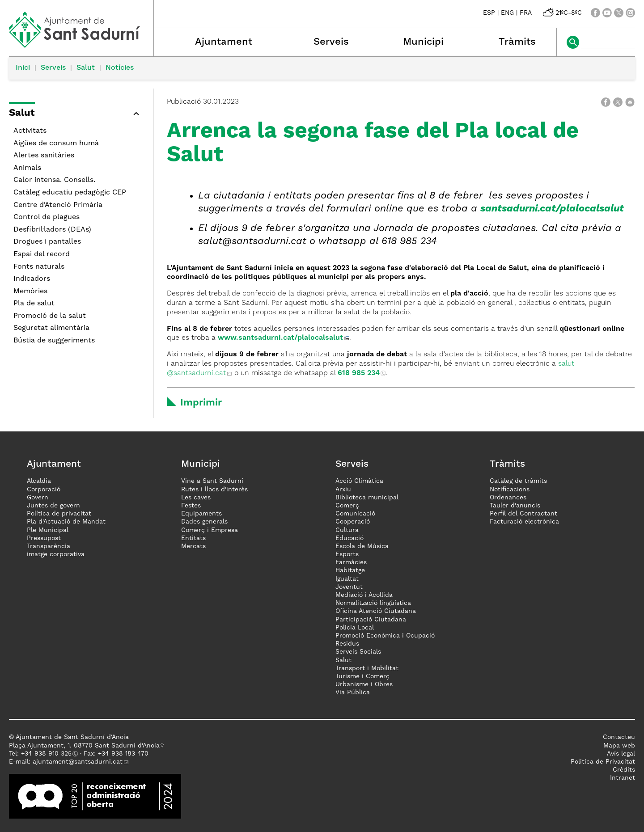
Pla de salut (34, 304)
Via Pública (353, 693)
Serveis (331, 42)
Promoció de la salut (50, 316)
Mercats (193, 546)
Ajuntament (224, 42)
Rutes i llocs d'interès (214, 490)
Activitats (30, 131)
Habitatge (350, 570)
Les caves (196, 498)
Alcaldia (39, 481)
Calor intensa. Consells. (54, 180)
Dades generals (204, 522)
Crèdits (624, 770)
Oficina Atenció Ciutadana (376, 611)
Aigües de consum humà (56, 144)
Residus (347, 644)
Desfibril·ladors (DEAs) (52, 230)
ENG (507, 13)
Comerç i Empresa (210, 530)
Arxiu (343, 490)
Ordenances (508, 498)
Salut (86, 68)
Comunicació (355, 514)
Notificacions (510, 490)
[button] (76, 115)
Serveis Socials (358, 652)
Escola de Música (362, 546)
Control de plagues (47, 217)
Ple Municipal (48, 530)
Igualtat (347, 579)
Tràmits (517, 42)
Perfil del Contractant (523, 514)
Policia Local (355, 628)
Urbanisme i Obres (364, 684)
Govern (38, 498)
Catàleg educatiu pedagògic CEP (70, 193)
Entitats (193, 538)
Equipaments (201, 514)
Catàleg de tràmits (518, 481)
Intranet (623, 778)
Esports (347, 554)
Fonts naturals (39, 267)
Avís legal (621, 754)
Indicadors (32, 279)
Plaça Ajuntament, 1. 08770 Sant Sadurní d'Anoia (84, 746)
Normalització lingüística (373, 603)
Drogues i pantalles (47, 242)
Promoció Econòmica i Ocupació (385, 636)
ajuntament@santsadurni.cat (78, 762)
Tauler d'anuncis (515, 506)
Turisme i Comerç (362, 676)
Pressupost (44, 538)
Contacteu (619, 737)
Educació (350, 538)
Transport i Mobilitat (367, 668)
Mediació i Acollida (364, 595)
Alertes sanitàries (44, 156)
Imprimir (201, 403)
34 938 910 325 (48, 754)
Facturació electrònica (524, 522)
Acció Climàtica (359, 481)
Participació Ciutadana (371, 620)
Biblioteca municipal (367, 498)
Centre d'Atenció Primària (58, 205)
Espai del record (42, 254)
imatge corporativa (56, 554)
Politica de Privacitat (603, 762)
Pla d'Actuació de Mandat (66, 522)
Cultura (347, 530)
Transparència (49, 546)
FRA (526, 13)
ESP (489, 13)
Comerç (347, 506)
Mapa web (619, 746)
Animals (27, 168)
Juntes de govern (53, 506)
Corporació (44, 490)
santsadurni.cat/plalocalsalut (552, 209)
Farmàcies (351, 562)
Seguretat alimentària (51, 328)
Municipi (423, 42)
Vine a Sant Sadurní (212, 481)
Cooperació (353, 522)
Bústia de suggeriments (54, 341)
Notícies (120, 68)
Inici (23, 68)
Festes (191, 506)
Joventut (349, 587)
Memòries (30, 291)
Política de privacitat (59, 514)
